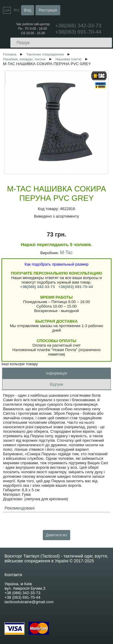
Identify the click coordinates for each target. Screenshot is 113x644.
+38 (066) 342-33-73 (22, 593)
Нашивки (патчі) (68, 59)
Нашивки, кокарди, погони (24, 59)
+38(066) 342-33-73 (38, 287)
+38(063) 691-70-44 (78, 32)
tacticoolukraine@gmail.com (29, 602)
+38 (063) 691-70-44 (22, 597)
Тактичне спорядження (45, 54)
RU (16, 10)
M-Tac (66, 253)
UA (7, 10)
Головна (10, 54)
